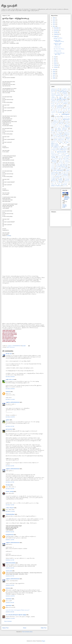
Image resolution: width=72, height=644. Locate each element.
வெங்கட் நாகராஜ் (10, 491)
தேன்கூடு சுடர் (54, 142)
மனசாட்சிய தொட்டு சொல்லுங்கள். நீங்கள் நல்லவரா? (18, 610)
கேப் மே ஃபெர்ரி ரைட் (59, 49)
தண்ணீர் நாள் (67, 133)
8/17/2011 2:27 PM (10, 482)
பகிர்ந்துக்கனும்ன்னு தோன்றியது (57, 156)
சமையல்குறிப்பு (65, 125)
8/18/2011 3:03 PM (10, 568)
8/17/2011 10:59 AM (10, 389)
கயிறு (67, 111)
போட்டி (68, 169)
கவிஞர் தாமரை (57, 51)
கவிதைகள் (66, 114)
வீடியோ (59, 183)
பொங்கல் (62, 169)
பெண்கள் (66, 167)
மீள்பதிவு (53, 174)
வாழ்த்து (53, 179)
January (56, 67)
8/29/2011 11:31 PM (10, 618)
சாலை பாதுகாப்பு (59, 126)
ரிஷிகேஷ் (58, 177)
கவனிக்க (60, 112)
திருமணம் (63, 138)
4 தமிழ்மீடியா (65, 89)
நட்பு (52, 150)
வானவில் (60, 179)
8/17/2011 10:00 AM (10, 377)
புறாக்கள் (53, 166)
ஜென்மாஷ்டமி (54, 184)
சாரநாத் (53, 126)
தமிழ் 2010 (59, 134)
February (56, 65)
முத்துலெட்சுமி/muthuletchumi (13, 402)
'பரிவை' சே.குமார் (10, 508)
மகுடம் (54, 172)
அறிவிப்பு (53, 97)
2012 (54, 24)
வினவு (52, 183)
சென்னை (68, 130)
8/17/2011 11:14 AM (10, 399)
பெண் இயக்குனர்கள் (61, 166)
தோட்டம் (65, 148)
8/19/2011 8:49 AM (10, 603)
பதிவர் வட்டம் (56, 160)
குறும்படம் (56, 121)
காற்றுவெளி (59, 118)
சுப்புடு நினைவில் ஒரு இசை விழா (59, 54)
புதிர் (57, 165)
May (55, 59)
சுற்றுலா (53, 130)
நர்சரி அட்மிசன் (58, 150)
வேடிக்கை (65, 183)
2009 (54, 72)
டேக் (52, 133)
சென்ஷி (54, 132)
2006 (54, 78)
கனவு (56, 116)
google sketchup (63, 92)
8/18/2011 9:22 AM (10, 532)
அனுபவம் (61, 98)
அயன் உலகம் (9, 571)
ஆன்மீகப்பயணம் (55, 101)
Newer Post (5, 628)
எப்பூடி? (66, 107)
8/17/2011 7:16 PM (10, 505)
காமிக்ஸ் (53, 118)
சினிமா (53, 129)
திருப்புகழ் (57, 138)
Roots (58, 93)
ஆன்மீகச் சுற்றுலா (62, 99)
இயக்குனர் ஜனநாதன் (64, 102)
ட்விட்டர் (57, 133)
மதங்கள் (59, 172)
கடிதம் (64, 110)
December (57, 28)
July (55, 57)
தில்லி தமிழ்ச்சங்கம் (59, 140)
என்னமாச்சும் (58, 109)
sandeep (9, 236)
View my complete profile (65, 206)
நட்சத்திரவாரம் (62, 149)
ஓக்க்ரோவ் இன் (57, 110)
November (57, 30)
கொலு (61, 122)
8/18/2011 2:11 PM (10, 560)
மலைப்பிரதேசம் (55, 173)
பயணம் (55, 162)
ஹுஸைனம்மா (9, 429)
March (56, 63)
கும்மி (59, 119)
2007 (54, 76)
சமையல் (59, 125)
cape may (53, 92)
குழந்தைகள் (66, 119)
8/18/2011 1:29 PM (10, 540)
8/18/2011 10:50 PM (10, 596)
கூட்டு (62, 121)
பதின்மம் (61, 161)
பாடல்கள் (66, 162)
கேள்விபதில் (55, 122)
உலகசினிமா (60, 106)
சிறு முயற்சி (9, 6)
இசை (62, 101)
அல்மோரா (65, 94)
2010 (54, 70)
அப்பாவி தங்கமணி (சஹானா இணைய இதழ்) (16, 615)
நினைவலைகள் (62, 152)
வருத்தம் (61, 178)
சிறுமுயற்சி (65, 128)
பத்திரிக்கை (67, 161)
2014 (54, 20)
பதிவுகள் (54, 161)
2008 (54, 74)
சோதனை (59, 132)
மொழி (52, 177)
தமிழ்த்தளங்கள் (56, 135)
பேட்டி (57, 169)
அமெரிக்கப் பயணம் (56, 94)
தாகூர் (68, 135)
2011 (54, 26)
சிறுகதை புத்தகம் (57, 128)
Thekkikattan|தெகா (10, 514)
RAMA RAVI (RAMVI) (10, 563)
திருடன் (53, 138)
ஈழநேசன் (65, 103)
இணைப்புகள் (55, 102)
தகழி (61, 133)
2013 (54, 22)
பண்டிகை (66, 157)
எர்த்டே (53, 109)
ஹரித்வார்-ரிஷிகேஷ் (56, 186)
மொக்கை (66, 175)
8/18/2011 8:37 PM (10, 576)
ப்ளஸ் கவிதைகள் (58, 170)
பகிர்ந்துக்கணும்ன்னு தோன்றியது (59, 154)
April (55, 61)
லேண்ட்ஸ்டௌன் (65, 177)
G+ (57, 92)
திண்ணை (60, 137)
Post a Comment (8, 621)
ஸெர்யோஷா (64, 184)
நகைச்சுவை (54, 149)
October (56, 32)
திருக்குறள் (66, 137)
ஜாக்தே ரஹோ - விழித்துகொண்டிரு (59, 41)
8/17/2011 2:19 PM (10, 466)
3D (59, 89)
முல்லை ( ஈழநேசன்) (63, 174)
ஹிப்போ (65, 186)
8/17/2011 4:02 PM (10, 489)
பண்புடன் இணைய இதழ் (56, 158)
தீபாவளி (60, 141)
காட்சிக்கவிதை (66, 116)
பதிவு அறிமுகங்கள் (64, 160)
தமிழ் (54, 134)
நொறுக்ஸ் (66, 153)
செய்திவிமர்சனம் (60, 130)
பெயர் (53, 169)
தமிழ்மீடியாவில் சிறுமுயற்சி (58, 44)
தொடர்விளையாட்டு (56, 146)
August (56, 36)
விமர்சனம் (55, 182)
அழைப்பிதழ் (66, 95)
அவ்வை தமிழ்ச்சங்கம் (56, 95)
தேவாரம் (66, 141)
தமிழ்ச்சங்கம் (67, 134)
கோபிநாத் (8, 485)
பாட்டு (53, 164)
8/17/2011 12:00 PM (10, 417)
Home (25, 628)
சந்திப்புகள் (61, 123)
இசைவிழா (68, 101)
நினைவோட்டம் (54, 153)
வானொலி (60, 181)
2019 (54, 18)
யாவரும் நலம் (57, 47)
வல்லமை (66, 178)
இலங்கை (59, 103)
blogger (58, 90)
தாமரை (54, 137)
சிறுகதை (67, 126)
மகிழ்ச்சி (68, 170)
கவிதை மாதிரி (54, 114)
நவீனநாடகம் (66, 150)
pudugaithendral (10, 535)
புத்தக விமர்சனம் (64, 165)
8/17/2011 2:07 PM (10, 426)
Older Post (44, 628)
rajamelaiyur (9, 599)
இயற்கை (53, 103)
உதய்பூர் (63, 105)
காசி (60, 116)
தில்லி (68, 138)
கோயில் (66, 122)
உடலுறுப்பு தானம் (55, 105)
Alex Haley (53, 90)
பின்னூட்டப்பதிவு (60, 164)
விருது (60, 182)
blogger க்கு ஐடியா (65, 90)
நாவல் (53, 152)
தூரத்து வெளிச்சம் (58, 38)
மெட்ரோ (53, 175)
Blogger (43, 641)
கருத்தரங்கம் (54, 113)
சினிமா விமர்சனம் (11, 347)
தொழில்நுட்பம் (57, 148)
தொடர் (62, 142)
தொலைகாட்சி (67, 146)
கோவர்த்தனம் (54, 123)
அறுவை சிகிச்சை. (63, 97)
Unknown (8, 392)
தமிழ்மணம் (63, 135)
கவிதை (66, 113)
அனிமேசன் (54, 98)
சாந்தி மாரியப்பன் (10, 379)
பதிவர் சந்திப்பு (66, 158)
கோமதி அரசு (9, 354)
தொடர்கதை (65, 144)
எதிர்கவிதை (60, 107)
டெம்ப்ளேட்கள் (65, 132)
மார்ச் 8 (67, 173)
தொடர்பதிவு (55, 145)
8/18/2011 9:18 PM (10, 585)
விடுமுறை (67, 181)
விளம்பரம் (66, 182)
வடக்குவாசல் (54, 178)
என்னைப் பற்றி (66, 109)
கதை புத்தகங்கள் (61, 111)
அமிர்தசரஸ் (65, 93)
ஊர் (54, 107)
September (57, 34)
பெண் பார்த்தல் (59, 168)
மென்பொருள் (59, 175)
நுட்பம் (61, 153)
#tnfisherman (54, 89)
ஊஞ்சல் (68, 106)
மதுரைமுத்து (66, 172)
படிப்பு (60, 157)
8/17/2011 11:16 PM (10, 511)
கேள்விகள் (68, 121)
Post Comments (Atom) (27, 632)
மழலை (62, 173)
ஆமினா (8, 420)
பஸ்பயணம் (61, 162)
